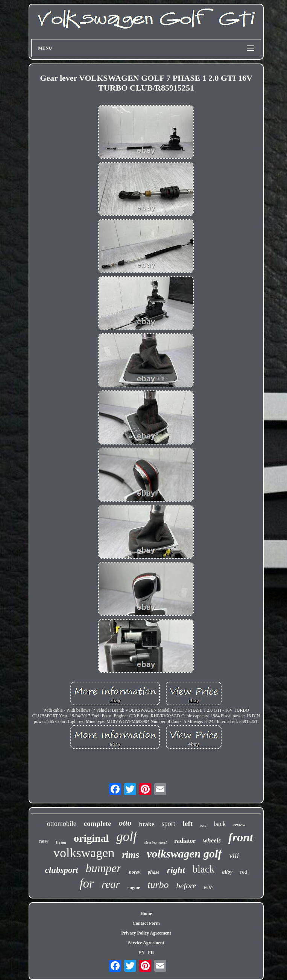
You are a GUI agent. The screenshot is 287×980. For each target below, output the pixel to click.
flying (61, 842)
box (203, 826)
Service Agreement (146, 943)
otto (125, 823)
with (208, 887)
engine (134, 888)
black (203, 869)
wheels (212, 840)
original (91, 838)
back (220, 824)
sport (169, 824)
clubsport (62, 870)
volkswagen (84, 853)
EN (142, 953)
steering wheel (156, 842)
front (241, 837)
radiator (185, 841)
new (44, 841)
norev (134, 872)
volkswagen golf (184, 854)
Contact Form (146, 923)
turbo (158, 885)
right (176, 870)
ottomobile (62, 824)
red (244, 872)
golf (126, 837)
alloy (227, 872)
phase (154, 872)
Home (146, 913)
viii (234, 856)
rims (131, 855)
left (188, 823)
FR (151, 953)
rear (111, 884)
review (239, 825)
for (87, 883)
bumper (104, 868)
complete (98, 823)
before (186, 886)
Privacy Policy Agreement (146, 933)
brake (147, 824)
